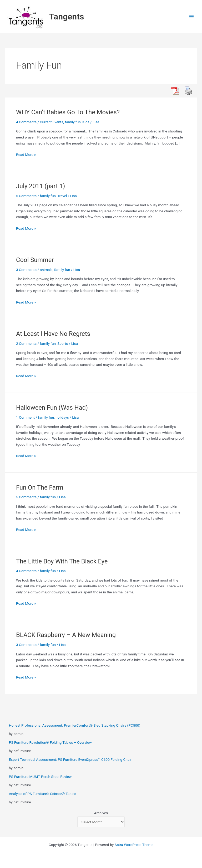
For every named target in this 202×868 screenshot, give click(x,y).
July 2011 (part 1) (41, 186)
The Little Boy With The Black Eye (62, 561)
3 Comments (26, 270)
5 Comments (26, 196)
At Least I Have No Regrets (53, 334)
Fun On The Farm (40, 487)
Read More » (26, 155)
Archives (101, 813)
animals (46, 270)
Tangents (67, 17)
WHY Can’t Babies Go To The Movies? (68, 112)
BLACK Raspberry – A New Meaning (66, 635)
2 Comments (26, 343)
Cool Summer (35, 260)
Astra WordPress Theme (134, 845)
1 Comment (25, 417)
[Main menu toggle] (192, 17)
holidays (62, 417)
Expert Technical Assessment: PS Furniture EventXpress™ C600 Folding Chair (70, 759)
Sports (63, 343)
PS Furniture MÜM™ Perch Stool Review (40, 777)
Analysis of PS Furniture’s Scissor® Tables (43, 794)
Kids (86, 122)
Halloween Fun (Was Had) (52, 408)
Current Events (52, 122)
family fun (73, 122)
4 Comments (26, 122)
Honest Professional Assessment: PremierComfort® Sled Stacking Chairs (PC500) (75, 725)
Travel (62, 196)
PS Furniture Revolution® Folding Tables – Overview (50, 742)
